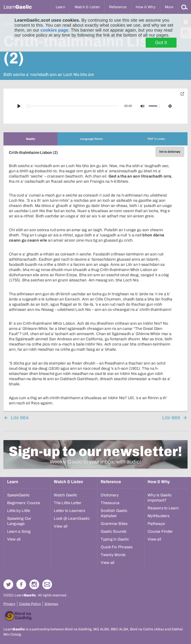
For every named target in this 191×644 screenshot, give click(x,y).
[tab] (30, 139)
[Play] (19, 106)
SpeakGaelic (18, 495)
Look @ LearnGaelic (72, 518)
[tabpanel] (95, 278)
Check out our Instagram (34, 584)
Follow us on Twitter (8, 584)
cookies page (54, 30)
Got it (161, 43)
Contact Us (47, 584)
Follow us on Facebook (21, 584)
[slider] (73, 106)
